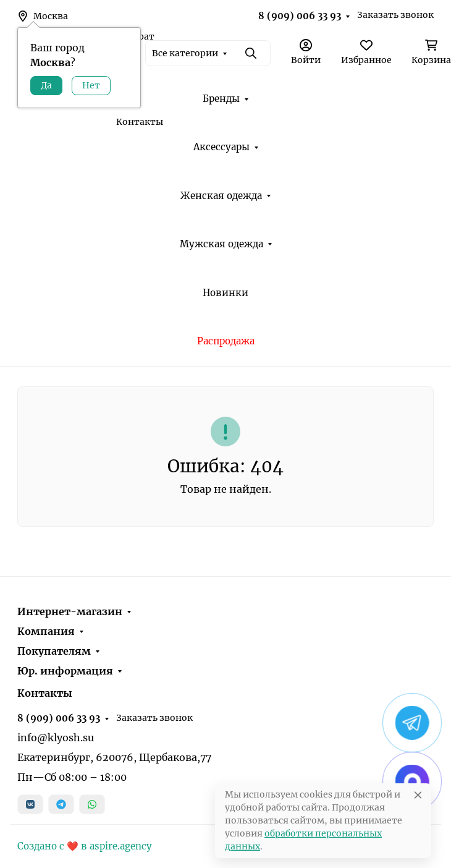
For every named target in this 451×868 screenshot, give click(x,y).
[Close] (418, 795)
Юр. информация (65, 671)
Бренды (221, 99)
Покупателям (54, 651)
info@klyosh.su (56, 738)
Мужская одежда (221, 244)
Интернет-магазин (70, 611)
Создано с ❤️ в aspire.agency (85, 846)
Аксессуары (221, 147)
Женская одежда (221, 196)
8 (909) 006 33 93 (300, 16)
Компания (46, 631)
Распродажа (226, 341)
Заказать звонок (395, 15)
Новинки (225, 293)
